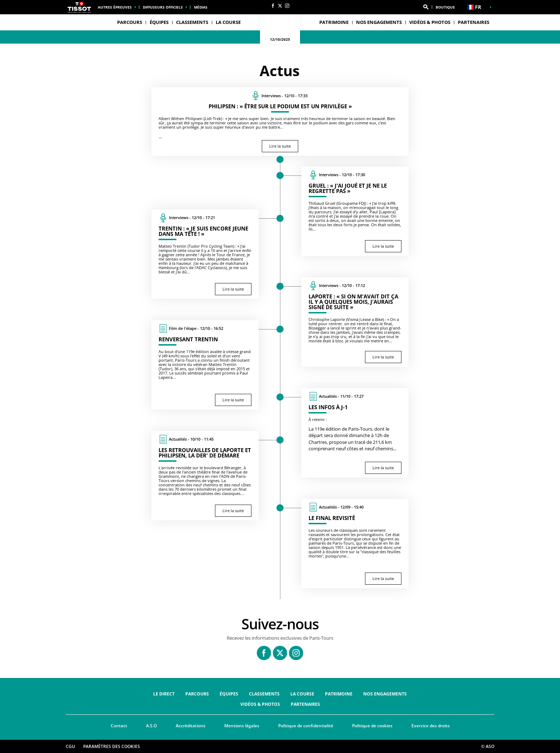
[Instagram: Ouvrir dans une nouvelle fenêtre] (287, 6)
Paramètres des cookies (112, 746)
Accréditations (191, 726)
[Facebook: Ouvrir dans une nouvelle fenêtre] (273, 6)
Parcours (197, 694)
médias (201, 7)
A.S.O (151, 726)
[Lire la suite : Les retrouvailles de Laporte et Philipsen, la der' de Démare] (205, 476)
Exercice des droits (431, 726)
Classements (192, 22)
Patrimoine (334, 22)
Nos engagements (379, 22)
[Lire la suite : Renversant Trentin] (205, 365)
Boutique (445, 7)
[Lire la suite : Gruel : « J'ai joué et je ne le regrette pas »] (355, 211)
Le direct (164, 694)
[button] (426, 7)
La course (302, 694)
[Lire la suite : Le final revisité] (355, 544)
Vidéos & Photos (430, 22)
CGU (70, 746)
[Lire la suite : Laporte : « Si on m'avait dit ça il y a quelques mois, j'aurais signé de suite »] (355, 322)
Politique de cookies (372, 726)
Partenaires (474, 22)
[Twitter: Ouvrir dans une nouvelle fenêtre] (280, 6)
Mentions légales (242, 726)
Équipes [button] (159, 22)
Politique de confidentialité (306, 726)
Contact (119, 726)
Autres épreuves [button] (115, 7)
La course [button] (228, 22)
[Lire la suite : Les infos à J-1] (355, 433)
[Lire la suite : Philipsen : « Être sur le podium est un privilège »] (280, 122)
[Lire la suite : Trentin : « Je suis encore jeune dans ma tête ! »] (205, 254)
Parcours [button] (130, 22)
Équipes (229, 694)
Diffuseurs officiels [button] (163, 7)
